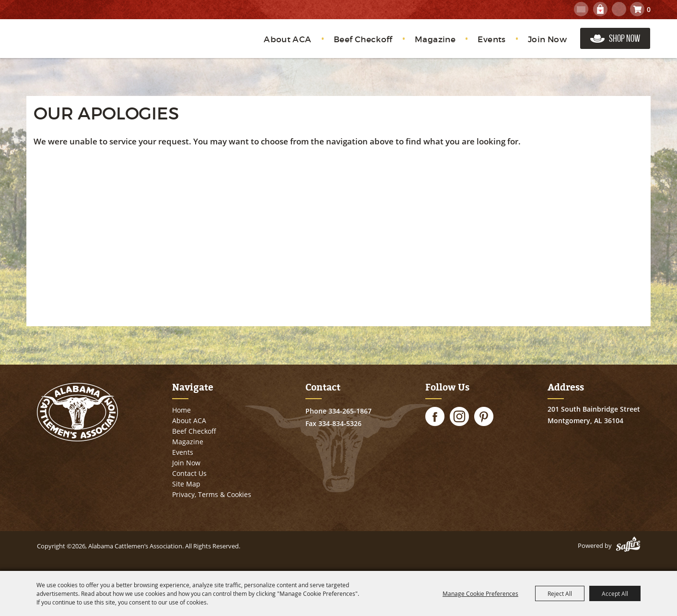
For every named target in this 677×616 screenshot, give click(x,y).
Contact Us (189, 473)
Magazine (435, 40)
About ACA (288, 40)
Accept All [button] (615, 593)
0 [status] (649, 9)
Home (181, 410)
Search (619, 9)
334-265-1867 (350, 411)
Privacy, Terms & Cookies (212, 494)
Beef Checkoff (363, 40)
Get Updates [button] (581, 9)
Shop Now (624, 38)
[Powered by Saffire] (628, 545)
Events (491, 40)
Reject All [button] (560, 593)
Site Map (186, 484)
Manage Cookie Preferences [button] (480, 593)
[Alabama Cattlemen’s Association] (81, 44)
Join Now (547, 40)
